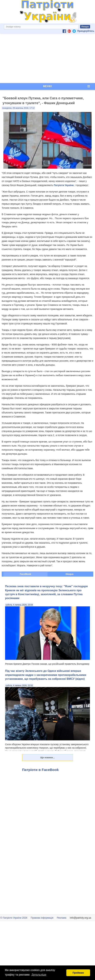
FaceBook (26, 574)
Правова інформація (42, 918)
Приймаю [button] (78, 973)
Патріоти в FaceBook (40, 770)
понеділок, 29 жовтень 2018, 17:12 (18, 108)
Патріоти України (64, 185)
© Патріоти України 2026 (14, 918)
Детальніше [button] (39, 975)
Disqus (70, 574)
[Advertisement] (47, 59)
